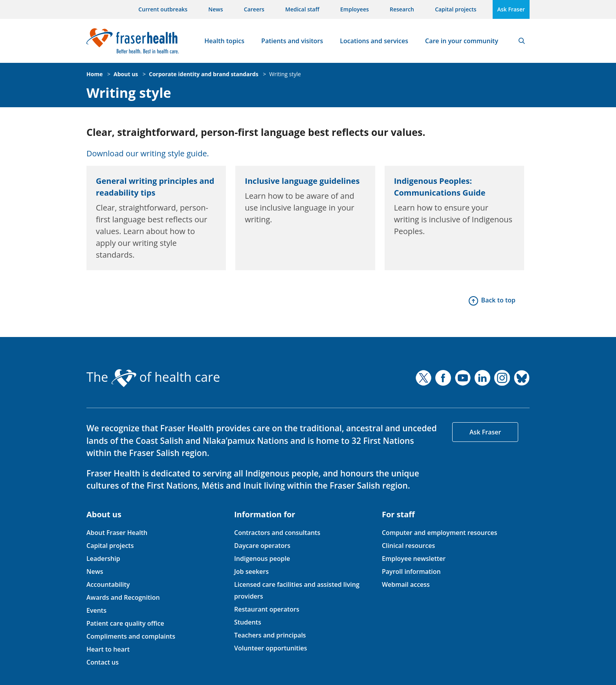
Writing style (285, 74)
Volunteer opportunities (271, 648)
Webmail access (406, 584)
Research (402, 9)
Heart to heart (108, 649)
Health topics (224, 41)
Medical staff (302, 9)
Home (94, 74)
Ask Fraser (511, 9)
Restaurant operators (267, 609)
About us (126, 74)
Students (248, 622)
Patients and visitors (292, 41)
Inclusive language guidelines (302, 181)
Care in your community (462, 41)
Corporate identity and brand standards (204, 74)
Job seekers (251, 571)
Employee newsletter (414, 559)
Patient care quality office (125, 623)
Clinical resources (408, 546)
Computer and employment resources (440, 533)
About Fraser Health (117, 533)
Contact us (103, 662)
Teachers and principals (270, 635)
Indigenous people (262, 559)
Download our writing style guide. (148, 153)
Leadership (103, 559)
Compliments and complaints (131, 636)
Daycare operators (262, 546)
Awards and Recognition (123, 597)
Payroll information (411, 571)
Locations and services (374, 41)
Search (522, 41)
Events (96, 610)
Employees (355, 9)
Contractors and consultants (277, 533)
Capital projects (456, 9)
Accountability (108, 584)
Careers (254, 9)
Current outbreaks (163, 9)
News (215, 9)
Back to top (498, 300)
